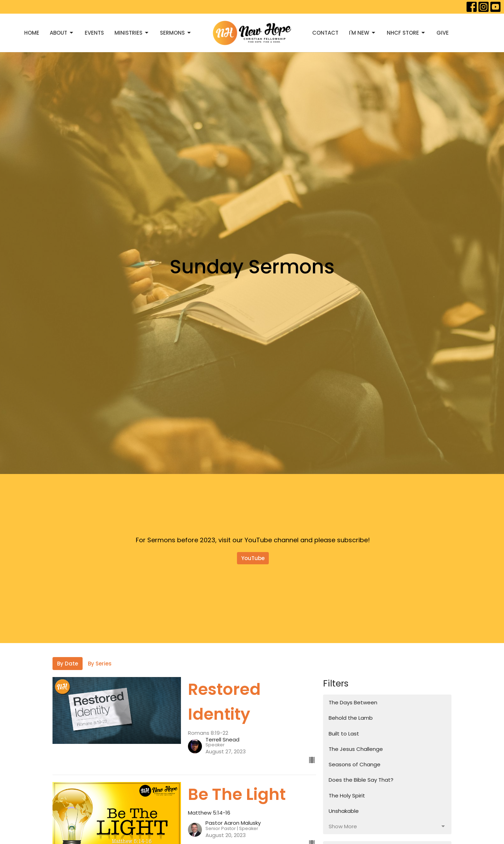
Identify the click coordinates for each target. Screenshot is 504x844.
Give (443, 33)
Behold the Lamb (351, 718)
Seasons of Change (355, 764)
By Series (100, 664)
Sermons (176, 33)
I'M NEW (363, 33)
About (62, 33)
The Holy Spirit (347, 796)
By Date (68, 664)
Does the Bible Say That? (361, 780)
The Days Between (353, 702)
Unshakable (344, 811)
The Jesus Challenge (356, 749)
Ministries (132, 33)
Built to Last (344, 734)
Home (32, 33)
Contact (325, 33)
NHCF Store (406, 33)
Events (94, 33)
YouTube (253, 558)
